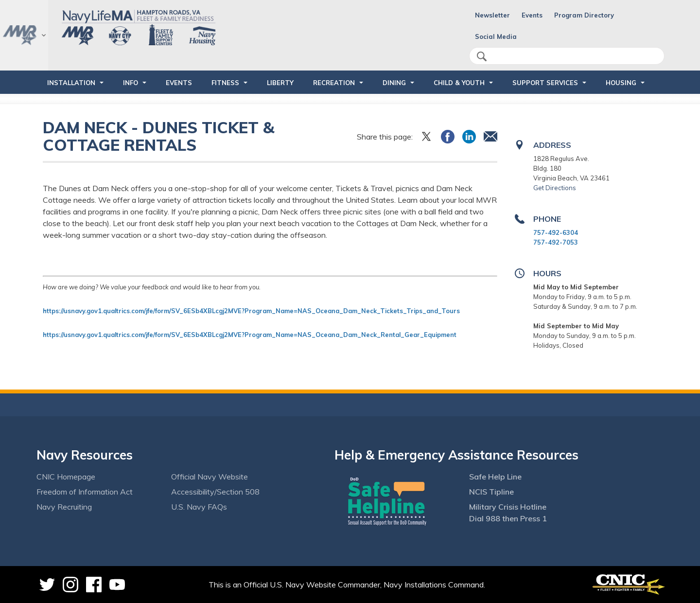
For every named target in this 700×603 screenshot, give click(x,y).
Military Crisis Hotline (508, 507)
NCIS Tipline (491, 492)
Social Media (496, 36)
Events (532, 15)
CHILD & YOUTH (459, 83)
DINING (394, 83)
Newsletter (492, 15)
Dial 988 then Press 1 (508, 518)
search (482, 56)
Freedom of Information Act (85, 492)
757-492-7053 (556, 242)
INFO (131, 83)
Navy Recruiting (64, 507)
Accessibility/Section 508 (215, 492)
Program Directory (584, 15)
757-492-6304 (556, 232)
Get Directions (555, 188)
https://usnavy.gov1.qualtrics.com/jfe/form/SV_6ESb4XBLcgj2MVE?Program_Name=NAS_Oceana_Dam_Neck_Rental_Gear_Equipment (250, 335)
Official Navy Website (210, 477)
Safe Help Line (495, 477)
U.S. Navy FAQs (199, 507)
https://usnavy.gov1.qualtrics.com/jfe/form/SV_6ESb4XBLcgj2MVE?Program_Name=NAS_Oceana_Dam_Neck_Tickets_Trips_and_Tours (252, 311)
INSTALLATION (71, 83)
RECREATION (334, 83)
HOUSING (621, 83)
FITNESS (225, 83)
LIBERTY (280, 83)
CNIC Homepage (66, 477)
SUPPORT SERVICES (545, 83)
